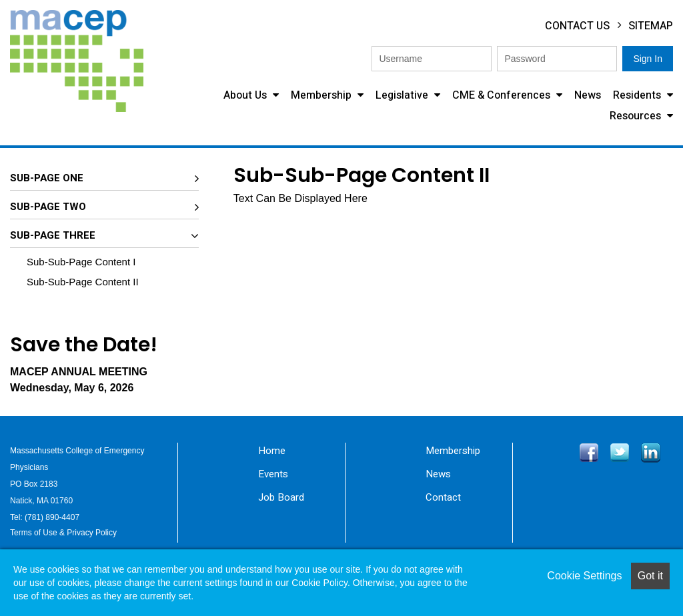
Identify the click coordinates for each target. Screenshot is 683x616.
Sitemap (651, 26)
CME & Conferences (503, 95)
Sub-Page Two (48, 207)
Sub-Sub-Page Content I (81, 262)
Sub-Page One (47, 178)
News (588, 95)
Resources (637, 116)
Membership (322, 95)
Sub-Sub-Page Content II (83, 282)
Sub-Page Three (53, 235)
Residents (638, 95)
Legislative (403, 95)
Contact (443, 497)
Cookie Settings (584, 576)
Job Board (281, 497)
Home (272, 451)
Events (273, 474)
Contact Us (577, 26)
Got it (650, 576)
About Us (246, 95)
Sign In (648, 59)
